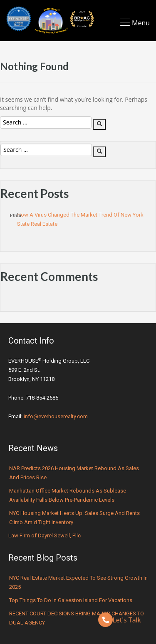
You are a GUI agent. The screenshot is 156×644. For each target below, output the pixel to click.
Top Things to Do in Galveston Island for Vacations (71, 600)
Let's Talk (120, 620)
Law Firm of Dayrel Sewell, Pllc (45, 535)
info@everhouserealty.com (56, 416)
